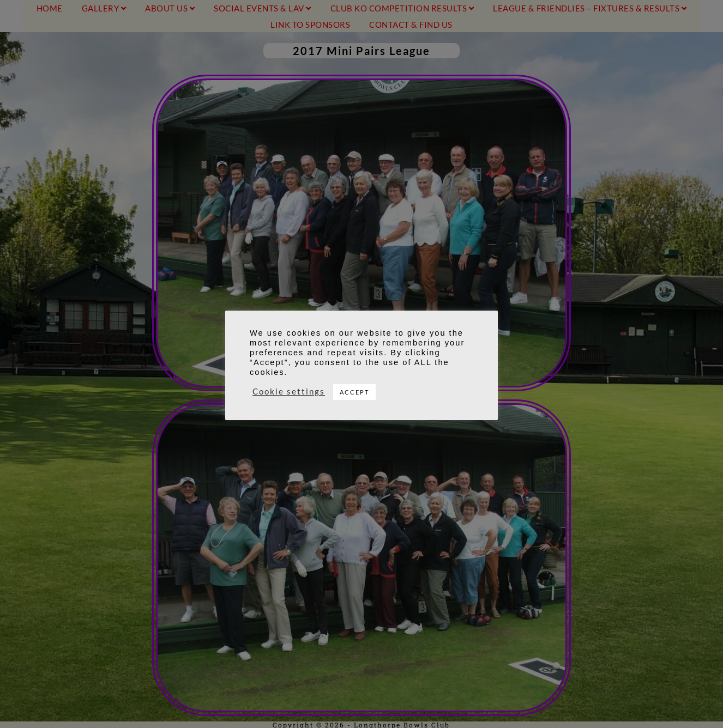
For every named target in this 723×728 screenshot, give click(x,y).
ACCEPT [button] (354, 392)
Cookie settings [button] (289, 392)
